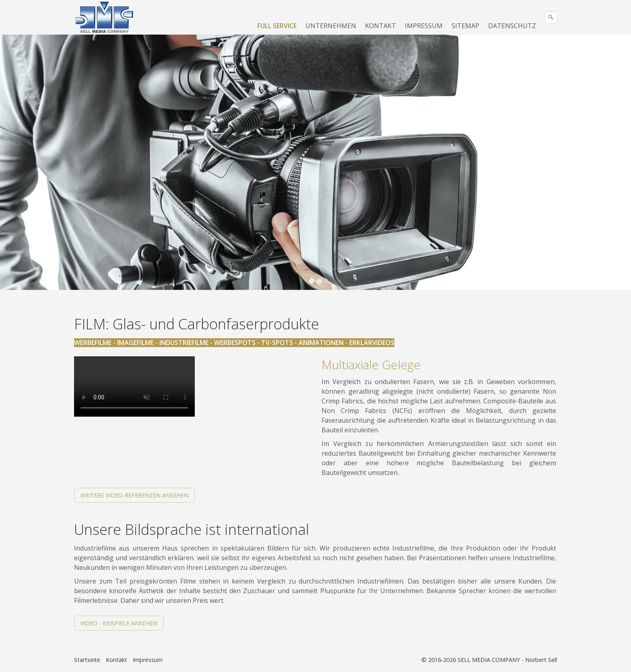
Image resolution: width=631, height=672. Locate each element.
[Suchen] (551, 17)
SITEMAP (465, 26)
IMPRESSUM (424, 26)
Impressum (148, 660)
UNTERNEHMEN (331, 26)
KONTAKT (380, 26)
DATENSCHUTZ (512, 26)
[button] (134, 495)
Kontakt (117, 660)
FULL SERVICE (277, 26)
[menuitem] (277, 26)
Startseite (87, 660)
